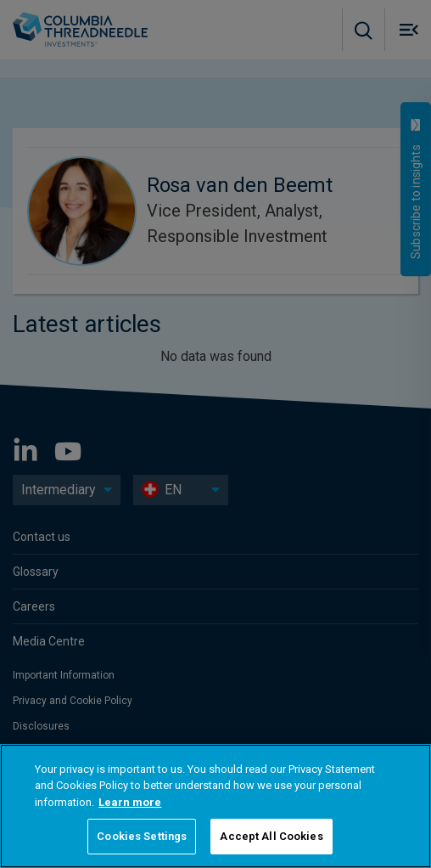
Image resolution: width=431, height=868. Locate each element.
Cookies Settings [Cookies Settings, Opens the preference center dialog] (142, 836)
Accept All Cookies (271, 836)
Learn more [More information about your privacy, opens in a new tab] (130, 802)
